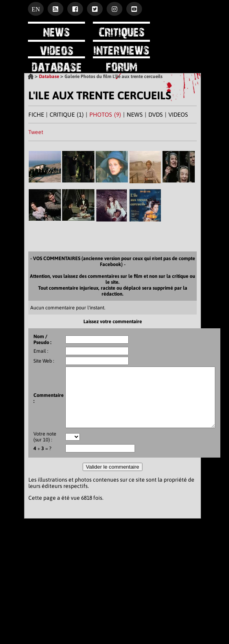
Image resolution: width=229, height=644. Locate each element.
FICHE (36, 114)
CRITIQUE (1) (67, 114)
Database (49, 76)
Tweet (36, 132)
